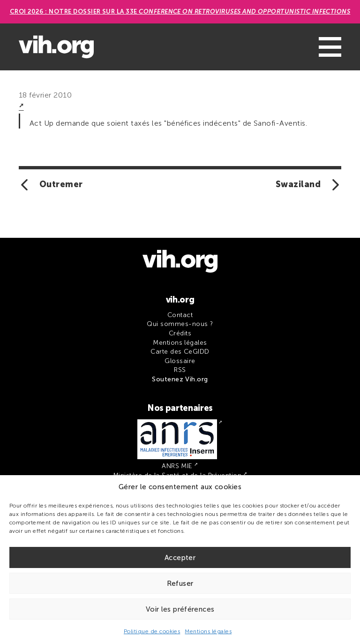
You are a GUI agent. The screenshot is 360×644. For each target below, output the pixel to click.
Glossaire (180, 361)
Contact (180, 315)
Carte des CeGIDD (180, 352)
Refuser (180, 583)
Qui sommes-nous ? (180, 324)
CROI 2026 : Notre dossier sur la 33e (180, 11)
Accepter (180, 558)
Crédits (180, 333)
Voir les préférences (180, 609)
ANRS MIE (177, 466)
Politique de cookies (152, 631)
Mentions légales (208, 631)
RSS (180, 370)
